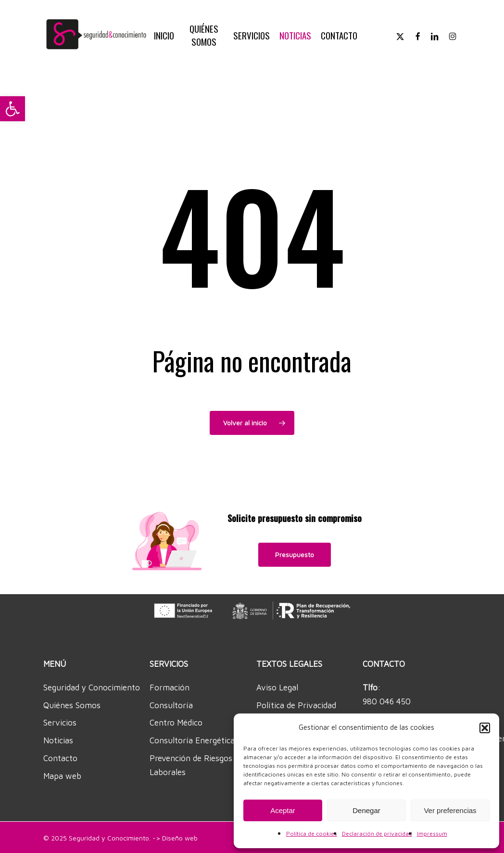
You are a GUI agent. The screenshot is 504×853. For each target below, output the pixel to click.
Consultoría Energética (192, 740)
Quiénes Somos (72, 705)
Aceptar (283, 810)
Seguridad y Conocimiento (92, 687)
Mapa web (62, 776)
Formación (170, 687)
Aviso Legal (277, 687)
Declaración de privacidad (377, 834)
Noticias (58, 740)
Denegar (366, 810)
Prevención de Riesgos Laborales (191, 765)
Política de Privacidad (296, 705)
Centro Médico (176, 723)
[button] (13, 109)
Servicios (60, 723)
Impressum (432, 834)
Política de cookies (312, 834)
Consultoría (171, 705)
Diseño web (180, 838)
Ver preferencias (450, 810)
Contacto (60, 758)
